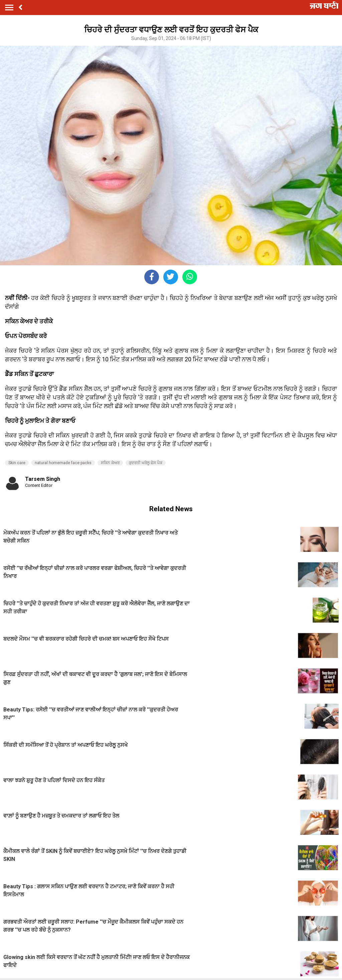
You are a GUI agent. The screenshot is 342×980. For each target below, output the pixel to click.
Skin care (17, 463)
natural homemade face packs (63, 463)
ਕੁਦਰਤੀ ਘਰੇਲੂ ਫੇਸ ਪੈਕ (146, 463)
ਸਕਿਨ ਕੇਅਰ (110, 463)
